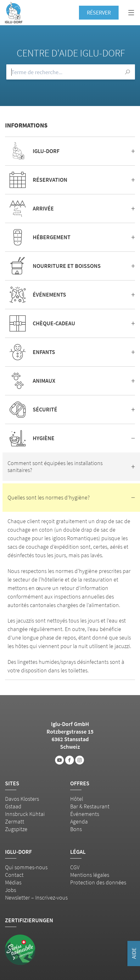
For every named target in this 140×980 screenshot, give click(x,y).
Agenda (79, 821)
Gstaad (13, 806)
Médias (13, 882)
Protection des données (98, 882)
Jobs (11, 890)
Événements (85, 814)
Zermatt (15, 821)
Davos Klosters (22, 799)
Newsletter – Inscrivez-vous (36, 897)
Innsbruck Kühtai (25, 814)
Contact (14, 875)
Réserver (99, 12)
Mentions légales (90, 875)
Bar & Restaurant (90, 806)
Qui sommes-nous (26, 867)
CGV (75, 867)
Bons (76, 829)
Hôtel (77, 799)
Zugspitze (16, 829)
